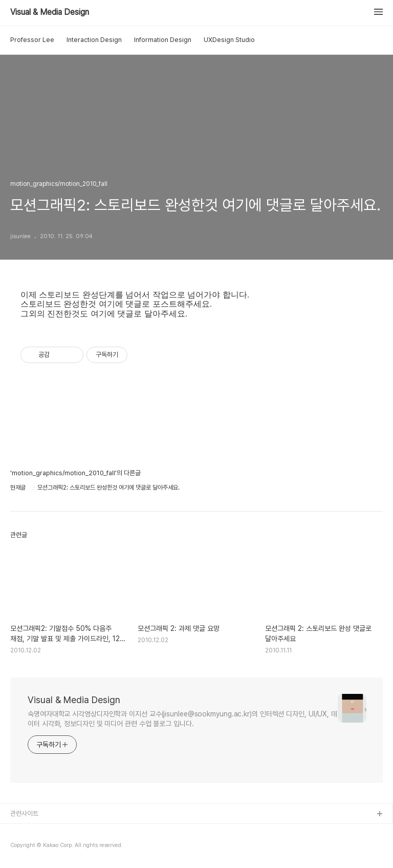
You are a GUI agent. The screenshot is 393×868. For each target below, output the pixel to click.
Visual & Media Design (50, 12)
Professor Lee (32, 40)
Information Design (163, 40)
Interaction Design (94, 40)
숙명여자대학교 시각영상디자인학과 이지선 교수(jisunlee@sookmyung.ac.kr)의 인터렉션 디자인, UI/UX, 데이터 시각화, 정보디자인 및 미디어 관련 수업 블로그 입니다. (182, 719)
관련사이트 (24, 813)
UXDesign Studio (229, 40)
